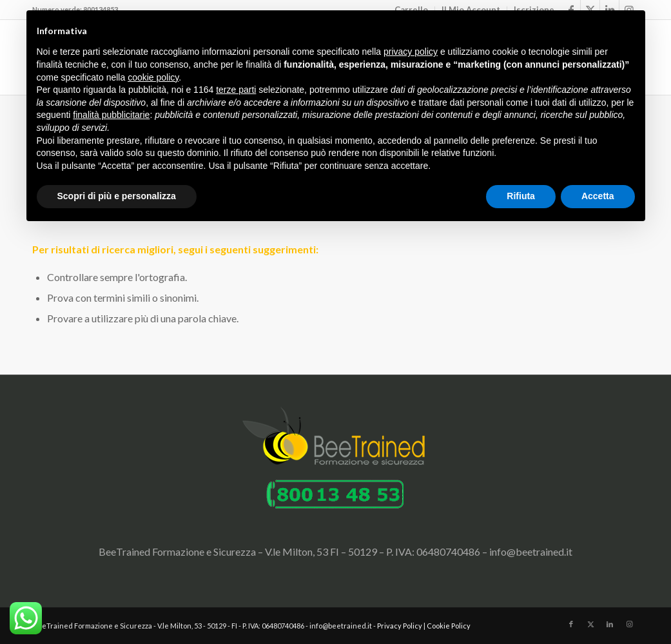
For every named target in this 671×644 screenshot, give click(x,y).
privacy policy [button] (411, 52)
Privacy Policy (400, 626)
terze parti (236, 90)
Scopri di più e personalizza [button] (117, 196)
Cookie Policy (449, 626)
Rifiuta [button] (521, 196)
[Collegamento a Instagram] (629, 624)
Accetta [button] (598, 196)
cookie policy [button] (153, 77)
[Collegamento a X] (590, 624)
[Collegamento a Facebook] (571, 624)
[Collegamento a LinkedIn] (610, 624)
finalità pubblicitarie (111, 115)
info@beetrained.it (531, 551)
